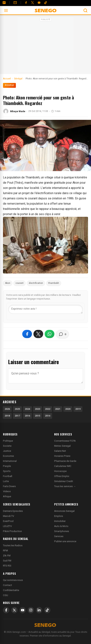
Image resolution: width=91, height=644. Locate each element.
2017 (17, 416)
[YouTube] (39, 3)
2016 (27, 416)
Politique (8, 441)
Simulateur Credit (64, 481)
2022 (48, 409)
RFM (5, 550)
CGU (6, 595)
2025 (17, 409)
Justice (7, 451)
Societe (7, 446)
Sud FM (7, 561)
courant (20, 283)
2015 (38, 416)
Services (59, 536)
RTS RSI (7, 566)
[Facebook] (26, 3)
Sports (7, 471)
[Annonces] (4, 3)
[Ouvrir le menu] (6, 10)
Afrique (7, 496)
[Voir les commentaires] (62, 334)
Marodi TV (9, 516)
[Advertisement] (46, 46)
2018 (7, 416)
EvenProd (8, 521)
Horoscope (60, 471)
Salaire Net (60, 451)
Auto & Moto (61, 526)
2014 (48, 416)
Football (8, 476)
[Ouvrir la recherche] (85, 10)
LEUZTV (7, 526)
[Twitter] (33, 3)
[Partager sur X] (38, 334)
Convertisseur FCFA (65, 441)
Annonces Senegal (64, 511)
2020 (68, 409)
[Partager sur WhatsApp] (50, 334)
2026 (7, 409)
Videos (7, 491)
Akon (8, 283)
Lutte (6, 481)
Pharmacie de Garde (65, 461)
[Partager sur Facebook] (27, 334)
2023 (38, 409)
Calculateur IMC (63, 466)
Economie (8, 456)
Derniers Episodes (13, 511)
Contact (7, 585)
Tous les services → (65, 486)
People (9, 85)
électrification (36, 283)
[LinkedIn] (39, 610)
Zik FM (7, 556)
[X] (14, 610)
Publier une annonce (65, 541)
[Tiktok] (46, 3)
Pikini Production (12, 531)
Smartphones (62, 531)
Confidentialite (11, 590)
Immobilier (60, 521)
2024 (27, 409)
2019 (78, 409)
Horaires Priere (62, 456)
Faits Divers (9, 486)
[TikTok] (47, 610)
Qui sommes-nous (13, 580)
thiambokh (54, 283)
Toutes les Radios (13, 545)
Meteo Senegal (62, 446)
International (10, 461)
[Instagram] (31, 610)
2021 (58, 409)
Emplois (59, 516)
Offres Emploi (62, 476)
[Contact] (15, 3)
